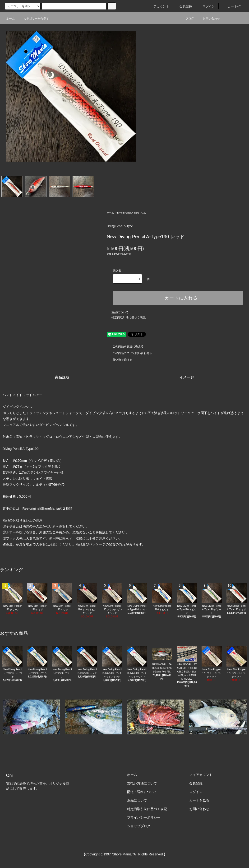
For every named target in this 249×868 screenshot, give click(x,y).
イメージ (187, 377)
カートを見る (199, 800)
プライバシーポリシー (144, 817)
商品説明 (62, 377)
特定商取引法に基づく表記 (129, 317)
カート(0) (232, 6)
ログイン (206, 6)
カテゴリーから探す (33, 19)
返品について (120, 312)
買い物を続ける (120, 360)
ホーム (10, 19)
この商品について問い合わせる (129, 353)
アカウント (159, 6)
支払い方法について (142, 783)
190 (144, 213)
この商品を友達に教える (125, 346)
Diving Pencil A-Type (128, 213)
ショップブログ (139, 826)
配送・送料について (142, 792)
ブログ (187, 19)
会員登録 (183, 6)
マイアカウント (201, 775)
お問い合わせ (208, 19)
